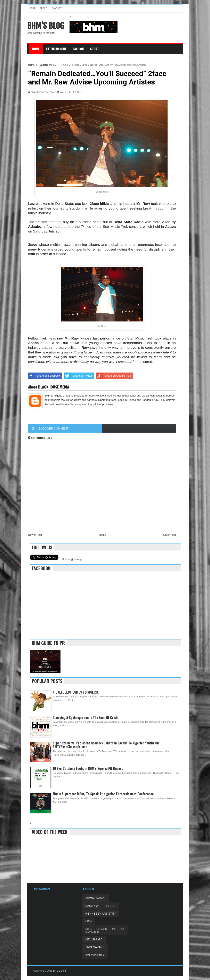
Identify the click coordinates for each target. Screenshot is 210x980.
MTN (88, 921)
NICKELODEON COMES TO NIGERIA (76, 692)
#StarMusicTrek (95, 898)
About (43, 8)
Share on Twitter (78, 376)
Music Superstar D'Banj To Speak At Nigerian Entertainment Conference (103, 794)
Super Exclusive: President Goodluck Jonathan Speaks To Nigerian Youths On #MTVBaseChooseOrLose (106, 745)
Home (32, 8)
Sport (94, 49)
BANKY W (92, 906)
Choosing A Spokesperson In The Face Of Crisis (86, 718)
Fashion (78, 49)
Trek (44, 338)
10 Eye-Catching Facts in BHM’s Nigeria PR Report (88, 768)
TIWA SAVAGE (95, 947)
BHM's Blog (46, 26)
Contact (57, 8)
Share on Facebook (44, 376)
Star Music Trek (115, 227)
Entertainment (56, 49)
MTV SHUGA (94, 939)
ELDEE (111, 906)
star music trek (95, 955)
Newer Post (35, 535)
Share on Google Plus (114, 376)
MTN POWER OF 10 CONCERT (105, 930)
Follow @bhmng (72, 559)
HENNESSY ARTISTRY (101, 914)
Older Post (169, 535)
